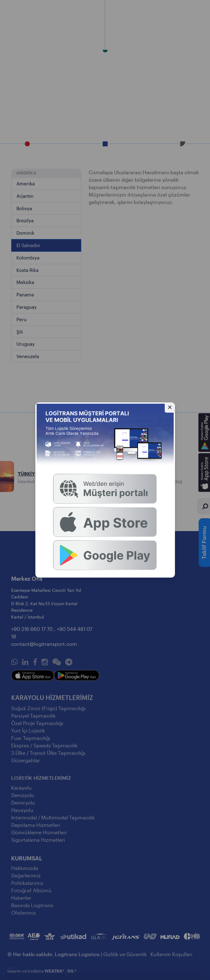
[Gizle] (170, 408)
